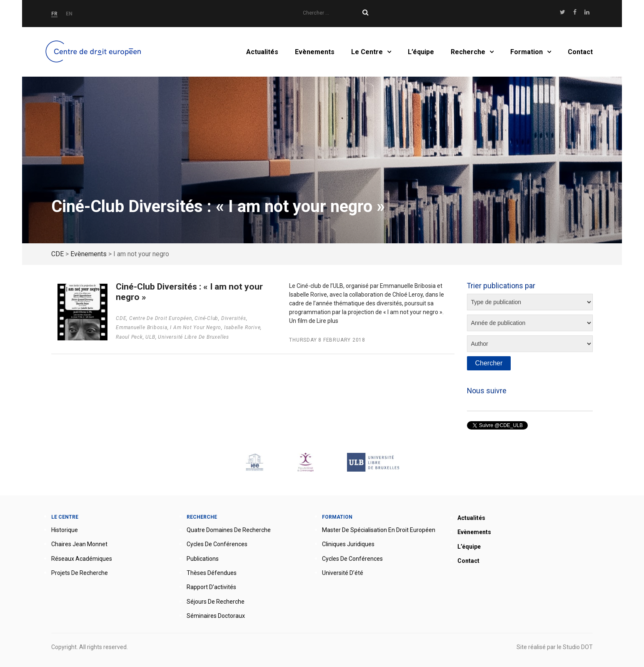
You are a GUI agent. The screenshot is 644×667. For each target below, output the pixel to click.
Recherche (468, 52)
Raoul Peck (129, 337)
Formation (527, 52)
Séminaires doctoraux (216, 616)
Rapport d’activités (211, 587)
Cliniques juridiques (348, 544)
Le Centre (367, 52)
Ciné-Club (206, 318)
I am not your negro (196, 327)
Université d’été (343, 573)
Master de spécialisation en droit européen (379, 530)
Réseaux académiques (82, 559)
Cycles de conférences (217, 544)
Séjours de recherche (216, 602)
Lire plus (327, 321)
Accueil (95, 52)
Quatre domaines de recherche (229, 530)
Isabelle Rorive (242, 327)
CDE (121, 318)
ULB (150, 337)
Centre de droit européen (161, 318)
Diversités (234, 318)
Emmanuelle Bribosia (142, 327)
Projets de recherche (80, 573)
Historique (65, 530)
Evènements (315, 52)
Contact (580, 52)
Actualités (262, 52)
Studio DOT (578, 647)
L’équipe (421, 52)
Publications (203, 559)
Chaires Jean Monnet (79, 544)
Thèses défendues (212, 573)
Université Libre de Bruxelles (193, 337)
